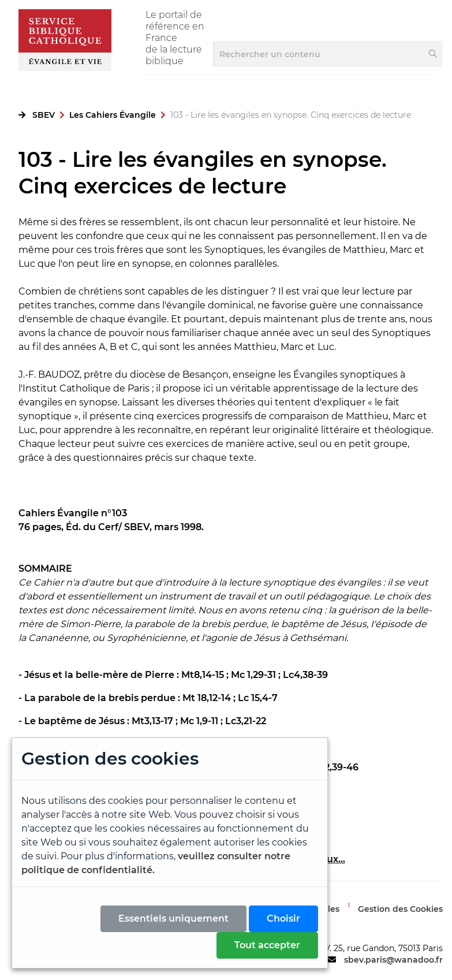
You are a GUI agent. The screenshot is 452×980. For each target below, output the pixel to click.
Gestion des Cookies (400, 909)
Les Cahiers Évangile (113, 115)
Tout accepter (267, 945)
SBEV (44, 115)
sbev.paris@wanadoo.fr (393, 960)
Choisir (283, 918)
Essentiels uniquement (173, 918)
